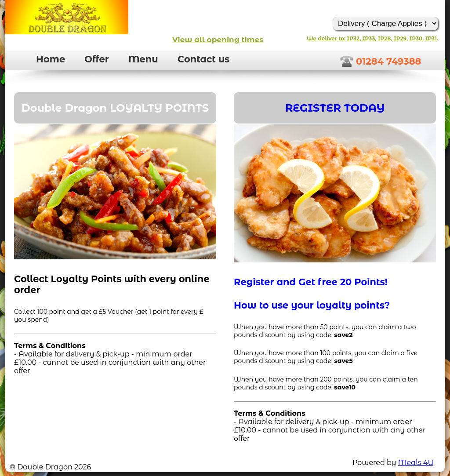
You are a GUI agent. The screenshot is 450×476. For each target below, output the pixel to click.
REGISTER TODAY (335, 108)
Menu (143, 59)
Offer (96, 59)
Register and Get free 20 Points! (311, 282)
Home (51, 59)
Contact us (204, 59)
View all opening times (218, 40)
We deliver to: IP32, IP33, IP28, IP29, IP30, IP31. (372, 38)
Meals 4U (416, 463)
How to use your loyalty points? (312, 305)
